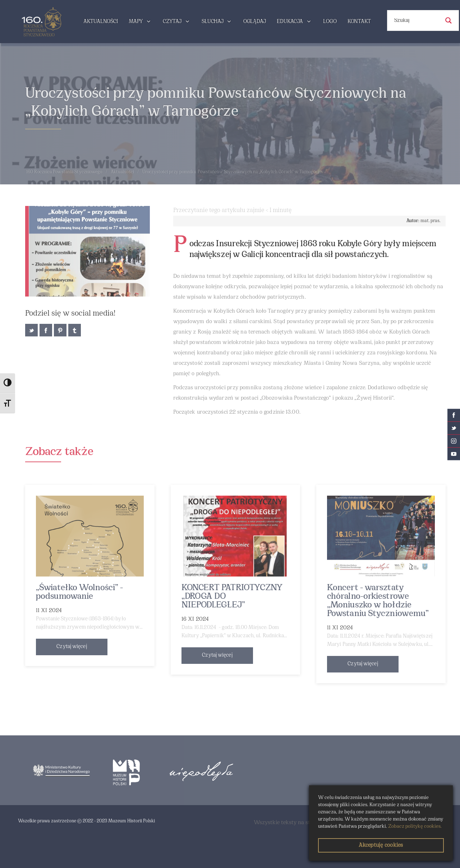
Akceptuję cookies (381, 845)
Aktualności (122, 172)
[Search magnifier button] (448, 20)
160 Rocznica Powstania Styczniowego (64, 172)
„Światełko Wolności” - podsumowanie (79, 592)
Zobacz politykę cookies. (415, 826)
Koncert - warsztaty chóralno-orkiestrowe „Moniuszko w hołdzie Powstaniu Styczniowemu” (378, 601)
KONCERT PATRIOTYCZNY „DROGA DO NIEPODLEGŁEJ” (232, 597)
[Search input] (416, 20)
